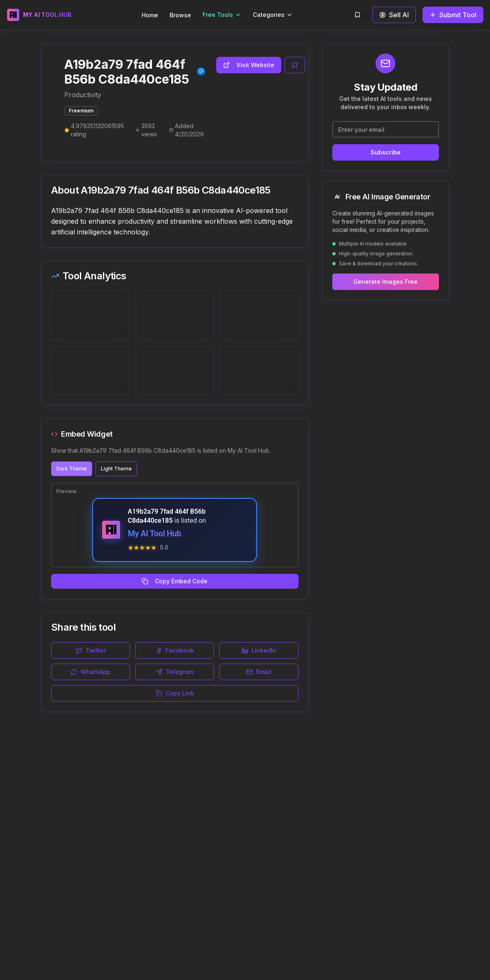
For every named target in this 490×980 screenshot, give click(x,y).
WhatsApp (91, 672)
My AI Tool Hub (154, 533)
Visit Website (249, 65)
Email (259, 672)
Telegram (175, 672)
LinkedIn (259, 650)
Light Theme (116, 469)
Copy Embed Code (175, 581)
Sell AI (394, 15)
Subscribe (386, 152)
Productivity (83, 95)
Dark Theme (72, 469)
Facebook (175, 650)
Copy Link (175, 693)
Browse (180, 15)
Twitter (91, 650)
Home (150, 15)
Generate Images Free (385, 282)
